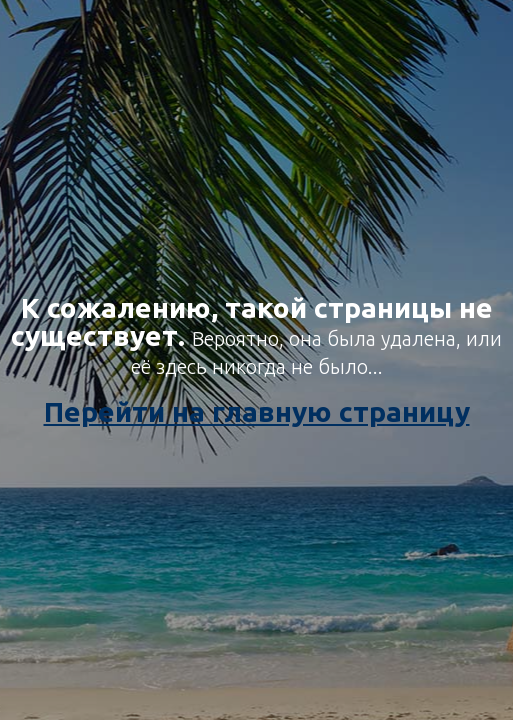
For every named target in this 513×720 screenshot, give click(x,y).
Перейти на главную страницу (257, 412)
